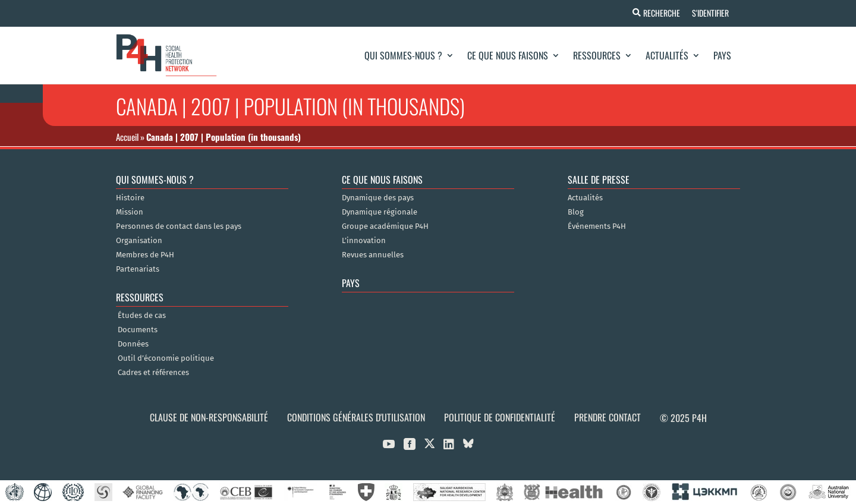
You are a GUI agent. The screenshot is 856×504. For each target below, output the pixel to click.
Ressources (597, 55)
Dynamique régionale (380, 212)
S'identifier (710, 13)
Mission (130, 212)
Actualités (667, 55)
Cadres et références (153, 373)
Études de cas (142, 316)
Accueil (127, 137)
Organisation (139, 241)
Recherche (661, 13)
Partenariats (138, 269)
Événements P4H (597, 226)
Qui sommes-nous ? (403, 55)
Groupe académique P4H (385, 226)
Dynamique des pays (378, 198)
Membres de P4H (145, 255)
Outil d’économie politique (166, 358)
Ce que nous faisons (508, 55)
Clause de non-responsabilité (209, 417)
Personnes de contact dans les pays (179, 226)
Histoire (130, 198)
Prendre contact (608, 417)
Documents (138, 330)
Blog (576, 212)
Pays (722, 55)
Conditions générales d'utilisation (356, 417)
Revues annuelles (373, 255)
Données (133, 344)
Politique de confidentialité (500, 417)
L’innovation (364, 241)
